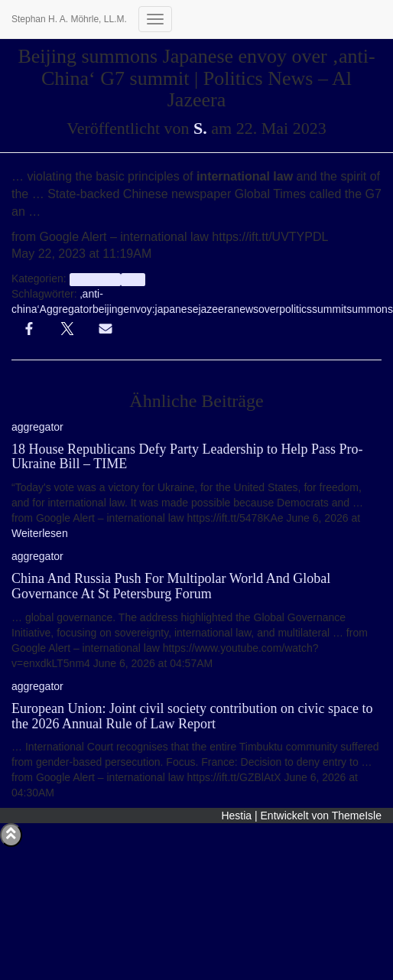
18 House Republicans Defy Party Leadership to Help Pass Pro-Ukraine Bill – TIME (187, 457)
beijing (108, 309)
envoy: (139, 309)
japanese (177, 309)
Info (133, 279)
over (269, 309)
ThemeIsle (357, 816)
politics (296, 309)
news (246, 309)
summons (370, 309)
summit (329, 309)
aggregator (95, 279)
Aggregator (66, 309)
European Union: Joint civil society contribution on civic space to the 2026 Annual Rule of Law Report (192, 716)
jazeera (216, 309)
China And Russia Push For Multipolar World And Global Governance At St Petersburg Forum (171, 586)
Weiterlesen (40, 533)
